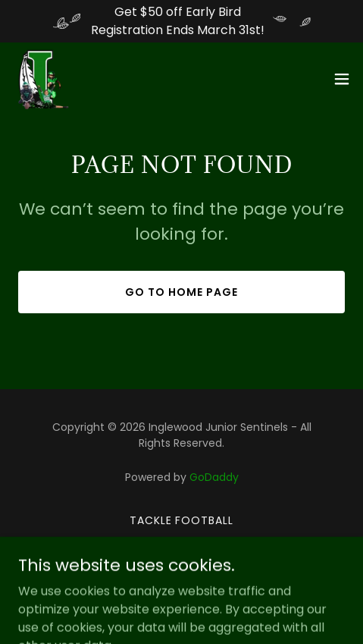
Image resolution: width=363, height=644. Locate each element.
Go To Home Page (181, 292)
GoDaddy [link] (214, 477)
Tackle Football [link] (182, 520)
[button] (342, 79)
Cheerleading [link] (181, 542)
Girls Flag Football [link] (181, 564)
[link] (42, 79)
